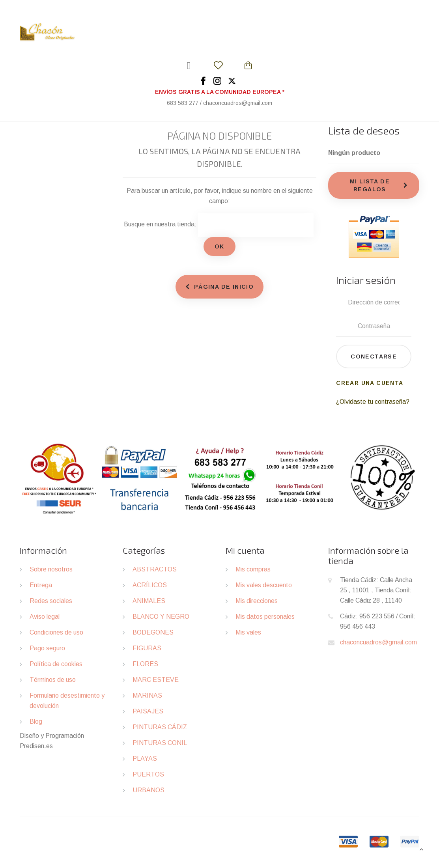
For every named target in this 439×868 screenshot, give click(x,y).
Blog (36, 721)
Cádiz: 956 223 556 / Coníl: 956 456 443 (378, 621)
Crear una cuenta (370, 383)
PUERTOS (148, 774)
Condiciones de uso (56, 632)
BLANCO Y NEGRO (161, 617)
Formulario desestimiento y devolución (67, 701)
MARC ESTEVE (156, 680)
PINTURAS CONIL (160, 743)
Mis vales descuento (264, 585)
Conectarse (374, 357)
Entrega (41, 585)
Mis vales (248, 632)
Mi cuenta (245, 550)
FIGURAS (147, 648)
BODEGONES (153, 632)
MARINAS (147, 695)
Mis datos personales (265, 617)
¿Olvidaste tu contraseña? (373, 402)
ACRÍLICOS (150, 585)
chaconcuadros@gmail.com (378, 642)
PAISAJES (148, 711)
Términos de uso (53, 680)
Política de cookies (56, 664)
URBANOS (149, 790)
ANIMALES (149, 601)
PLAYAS (145, 759)
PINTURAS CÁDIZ (160, 727)
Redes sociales (51, 601)
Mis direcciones (257, 601)
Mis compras (253, 569)
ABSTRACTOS (155, 569)
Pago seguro (47, 648)
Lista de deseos (364, 130)
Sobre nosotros (51, 569)
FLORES (145, 664)
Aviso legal (45, 617)
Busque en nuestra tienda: (160, 224)
